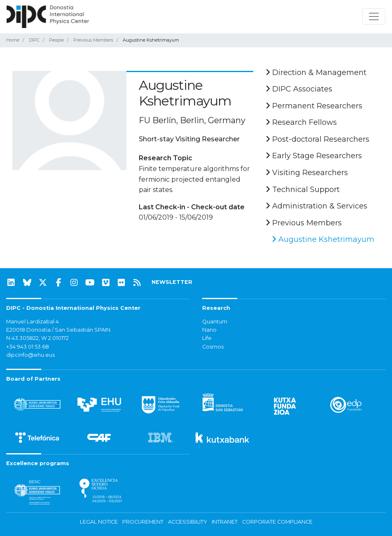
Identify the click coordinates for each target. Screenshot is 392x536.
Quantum (215, 322)
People (56, 40)
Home (13, 40)
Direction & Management (316, 73)
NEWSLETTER (172, 282)
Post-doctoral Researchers (317, 139)
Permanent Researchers (314, 106)
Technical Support (303, 190)
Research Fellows (301, 122)
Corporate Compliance (277, 522)
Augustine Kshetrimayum (323, 239)
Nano (209, 330)
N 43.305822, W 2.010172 (37, 338)
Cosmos (213, 347)
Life (207, 338)
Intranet (225, 522)
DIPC (34, 40)
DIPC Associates (299, 89)
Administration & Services (316, 206)
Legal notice (99, 522)
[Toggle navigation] (374, 16)
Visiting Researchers (307, 173)
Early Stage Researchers (314, 156)
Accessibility (188, 522)
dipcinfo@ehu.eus (30, 355)
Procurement (143, 522)
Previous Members (93, 40)
